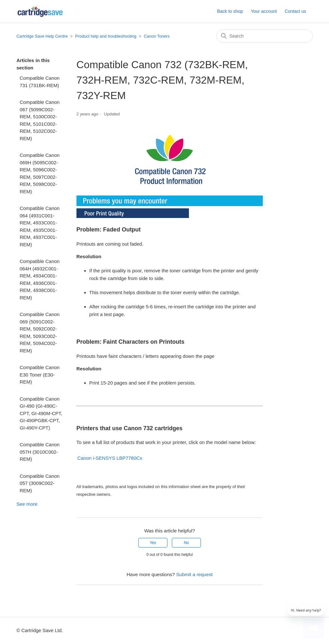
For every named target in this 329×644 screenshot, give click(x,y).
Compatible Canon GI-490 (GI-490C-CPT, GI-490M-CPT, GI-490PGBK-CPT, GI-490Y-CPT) (41, 413)
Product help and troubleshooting (106, 36)
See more (27, 504)
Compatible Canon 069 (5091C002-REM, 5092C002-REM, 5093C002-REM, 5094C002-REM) (40, 332)
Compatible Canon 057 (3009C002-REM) (40, 483)
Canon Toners (157, 36)
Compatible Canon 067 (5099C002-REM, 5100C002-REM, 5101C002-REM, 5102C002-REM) (40, 120)
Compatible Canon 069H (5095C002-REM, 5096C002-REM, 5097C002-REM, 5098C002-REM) (40, 173)
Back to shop (230, 11)
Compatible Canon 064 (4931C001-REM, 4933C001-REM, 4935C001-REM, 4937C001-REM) (40, 226)
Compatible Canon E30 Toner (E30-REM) (40, 375)
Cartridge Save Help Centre (42, 36)
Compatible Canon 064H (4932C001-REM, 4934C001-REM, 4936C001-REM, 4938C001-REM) (40, 279)
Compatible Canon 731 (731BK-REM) (40, 82)
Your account (264, 11)
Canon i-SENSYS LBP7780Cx (110, 458)
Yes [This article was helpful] (153, 543)
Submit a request (194, 574)
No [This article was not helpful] (186, 543)
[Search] (264, 36)
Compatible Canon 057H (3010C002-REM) (40, 452)
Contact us (295, 11)
